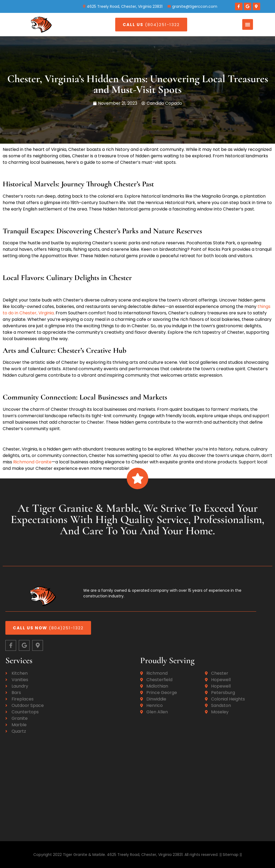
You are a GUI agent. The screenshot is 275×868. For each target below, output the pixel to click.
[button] (248, 24)
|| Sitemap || (230, 855)
